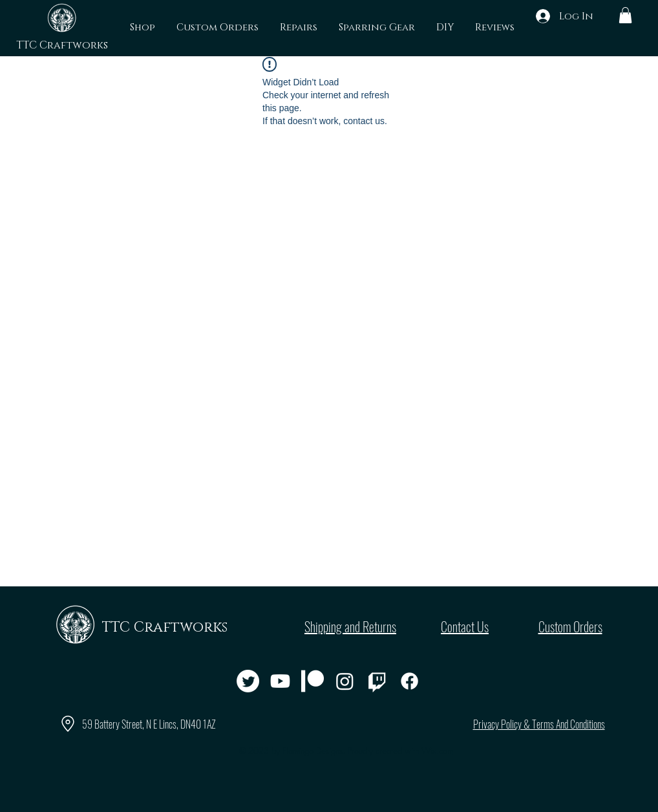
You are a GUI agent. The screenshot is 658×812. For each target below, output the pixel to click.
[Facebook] (409, 681)
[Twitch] (377, 681)
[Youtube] (280, 681)
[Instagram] (345, 681)
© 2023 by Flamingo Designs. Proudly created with (346, 751)
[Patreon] (313, 681)
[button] (625, 15)
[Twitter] (248, 681)
